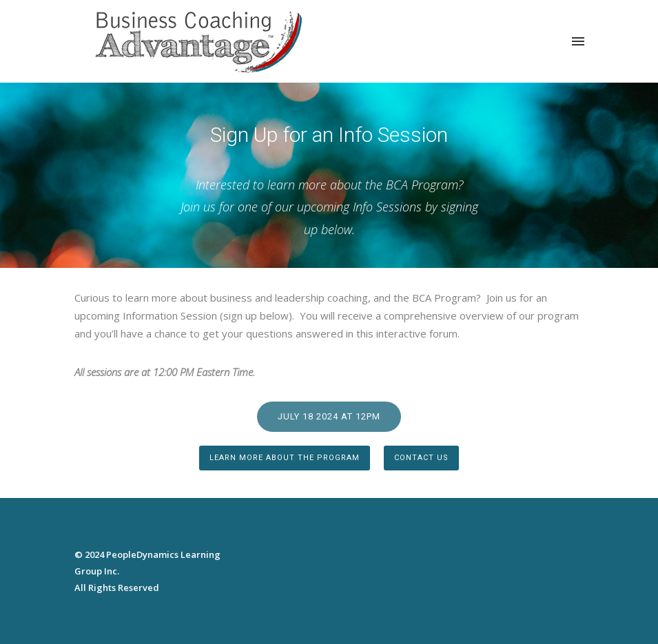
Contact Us (421, 458)
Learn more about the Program (285, 458)
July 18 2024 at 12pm (329, 416)
